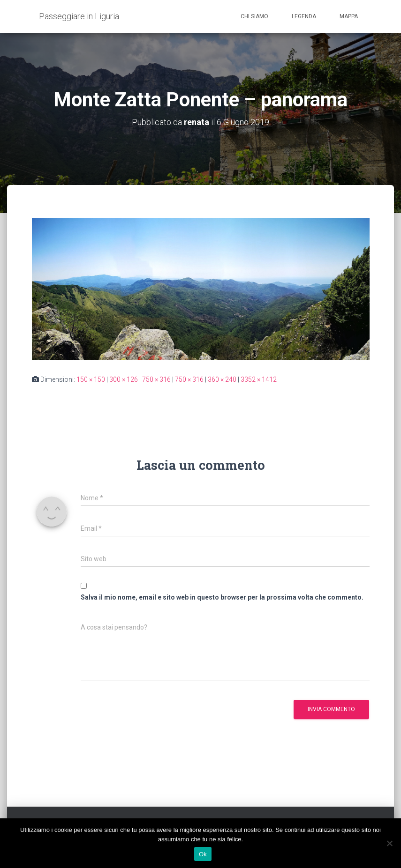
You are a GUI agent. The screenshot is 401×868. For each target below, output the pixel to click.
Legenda (304, 16)
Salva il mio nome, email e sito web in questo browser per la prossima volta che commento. (222, 597)
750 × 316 (156, 379)
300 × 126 (124, 379)
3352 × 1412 (259, 379)
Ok (203, 854)
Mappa (349, 16)
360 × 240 (222, 379)
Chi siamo (254, 16)
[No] (389, 843)
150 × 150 (91, 379)
